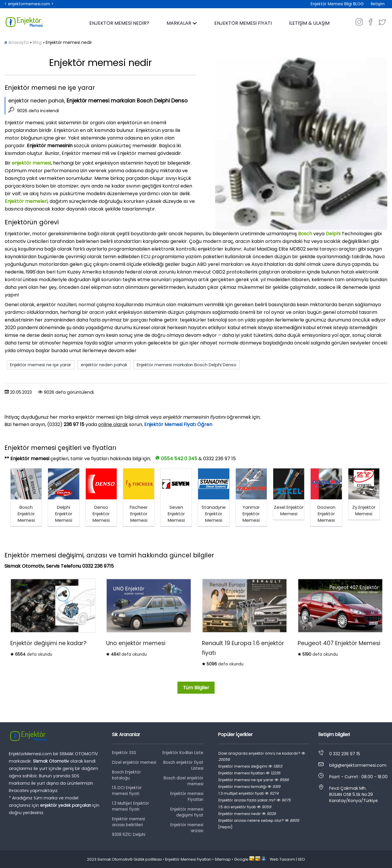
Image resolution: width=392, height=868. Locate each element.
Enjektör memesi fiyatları (249, 773)
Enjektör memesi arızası (187, 828)
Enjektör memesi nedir (247, 814)
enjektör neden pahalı (104, 365)
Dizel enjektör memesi (134, 762)
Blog (37, 42)
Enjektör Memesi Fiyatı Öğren (178, 424)
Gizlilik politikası (148, 859)
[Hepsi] (225, 827)
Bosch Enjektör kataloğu (126, 775)
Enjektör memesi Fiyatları (187, 797)
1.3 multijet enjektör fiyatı (248, 793)
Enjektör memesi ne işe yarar (41, 365)
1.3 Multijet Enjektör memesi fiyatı (131, 806)
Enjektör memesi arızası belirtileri (129, 822)
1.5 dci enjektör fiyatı (245, 807)
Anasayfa (18, 42)
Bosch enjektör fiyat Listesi (183, 765)
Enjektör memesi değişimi (250, 766)
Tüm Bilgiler (196, 688)
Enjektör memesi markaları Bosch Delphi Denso (187, 365)
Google (241, 859)
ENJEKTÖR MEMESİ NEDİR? (119, 23)
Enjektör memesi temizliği (249, 787)
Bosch (306, 234)
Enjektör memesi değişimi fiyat (187, 812)
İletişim (378, 4)
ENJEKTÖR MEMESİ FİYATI (243, 23)
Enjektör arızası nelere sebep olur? (259, 820)
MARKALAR (182, 23)
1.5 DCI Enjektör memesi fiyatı (127, 791)
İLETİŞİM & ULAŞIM (309, 23)
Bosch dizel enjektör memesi (183, 781)
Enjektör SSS (124, 753)
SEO (301, 859)
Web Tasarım (282, 859)
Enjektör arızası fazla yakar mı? (255, 800)
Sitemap (223, 859)
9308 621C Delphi (129, 835)
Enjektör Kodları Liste (183, 753)
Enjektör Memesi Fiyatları (188, 859)
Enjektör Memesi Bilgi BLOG (337, 4)
